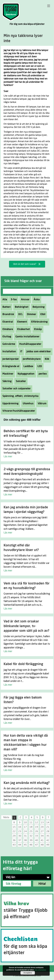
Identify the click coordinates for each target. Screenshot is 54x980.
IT (20, 352)
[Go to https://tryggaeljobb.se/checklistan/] (27, 946)
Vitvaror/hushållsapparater (18, 411)
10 (25, 823)
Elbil (42, 314)
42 (48, 840)
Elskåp (37, 329)
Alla (5, 300)
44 (20, 845)
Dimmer (31, 314)
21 (48, 827)
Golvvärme (8, 344)
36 (14, 840)
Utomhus (27, 404)
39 (31, 840)
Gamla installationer (27, 337)
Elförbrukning (39, 322)
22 (14, 831)
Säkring (6, 381)
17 (25, 827)
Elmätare (7, 329)
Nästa (6, 817)
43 (14, 845)
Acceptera (28, 973)
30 (20, 836)
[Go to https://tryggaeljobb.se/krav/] (27, 910)
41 (42, 840)
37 (20, 840)
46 (31, 845)
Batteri (6, 307)
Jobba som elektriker (38, 352)
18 (31, 827)
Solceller (20, 381)
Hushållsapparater (30, 344)
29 (14, 836)
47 (37, 845)
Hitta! (42, 884)
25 (31, 831)
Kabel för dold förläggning (23, 664)
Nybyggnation (25, 374)
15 (14, 827)
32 (31, 836)
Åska (36, 300)
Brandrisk (7, 314)
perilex (42, 374)
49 (48, 845)
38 (25, 840)
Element (21, 322)
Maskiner (7, 374)
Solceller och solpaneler (16, 389)
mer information (40, 970)
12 (37, 823)
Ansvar (24, 300)
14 (48, 823)
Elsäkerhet (23, 329)
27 (42, 831)
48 (42, 845)
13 (42, 823)
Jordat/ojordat (10, 359)
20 (42, 827)
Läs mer (8, 457)
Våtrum (41, 404)
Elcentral (7, 322)
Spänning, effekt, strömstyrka (20, 396)
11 (31, 823)
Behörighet (21, 307)
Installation (8, 352)
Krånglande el (10, 366)
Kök (46, 359)
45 (25, 845)
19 (37, 827)
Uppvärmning (10, 404)
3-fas (13, 300)
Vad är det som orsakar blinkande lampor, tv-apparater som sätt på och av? (26, 626)
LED (39, 366)
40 (37, 840)
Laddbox (28, 366)
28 (48, 831)
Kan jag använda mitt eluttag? (27, 783)
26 (37, 831)
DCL (20, 314)
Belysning (38, 307)
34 (42, 836)
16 (20, 827)
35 (48, 836)
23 (20, 831)
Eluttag (6, 337)
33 (37, 836)
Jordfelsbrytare (31, 359)
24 (25, 831)
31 (25, 836)
